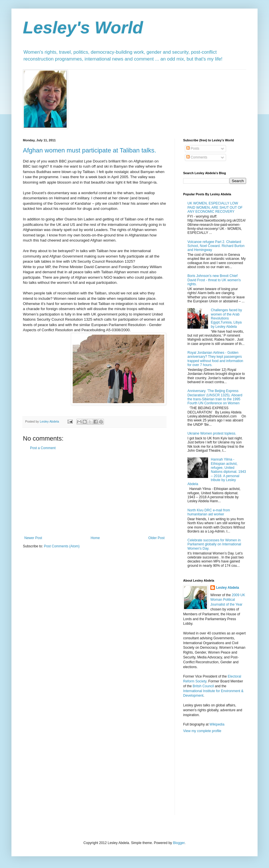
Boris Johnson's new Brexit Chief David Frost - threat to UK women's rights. (214, 280)
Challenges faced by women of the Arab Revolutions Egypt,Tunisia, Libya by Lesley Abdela (227, 318)
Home (95, 538)
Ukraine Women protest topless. (212, 433)
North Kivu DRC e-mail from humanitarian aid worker (209, 512)
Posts (193, 148)
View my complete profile (202, 731)
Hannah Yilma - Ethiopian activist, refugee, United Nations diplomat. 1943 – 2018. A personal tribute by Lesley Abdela (217, 472)
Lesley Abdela (228, 588)
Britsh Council (203, 686)
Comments (197, 157)
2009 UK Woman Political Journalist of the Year (228, 600)
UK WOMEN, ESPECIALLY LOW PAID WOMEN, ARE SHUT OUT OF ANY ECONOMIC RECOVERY (215, 207)
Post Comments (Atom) (62, 546)
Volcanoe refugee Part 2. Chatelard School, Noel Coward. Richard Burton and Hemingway (216, 246)
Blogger (179, 843)
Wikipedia (217, 724)
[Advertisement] (94, 493)
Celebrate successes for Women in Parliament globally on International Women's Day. (214, 544)
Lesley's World (83, 28)
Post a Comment (43, 448)
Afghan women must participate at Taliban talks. (90, 150)
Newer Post (33, 538)
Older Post (156, 538)
